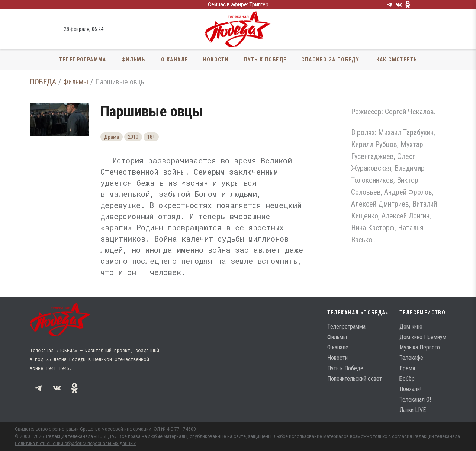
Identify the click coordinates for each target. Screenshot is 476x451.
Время (407, 368)
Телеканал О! (415, 399)
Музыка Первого (420, 347)
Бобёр (407, 379)
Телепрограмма (83, 60)
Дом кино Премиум (423, 337)
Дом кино (411, 327)
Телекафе (411, 358)
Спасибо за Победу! (331, 60)
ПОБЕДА (43, 82)
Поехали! (410, 389)
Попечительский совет (355, 379)
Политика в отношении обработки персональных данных (75, 444)
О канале (174, 60)
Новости (216, 60)
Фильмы (134, 60)
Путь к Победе (265, 60)
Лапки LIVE (413, 410)
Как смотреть (397, 60)
